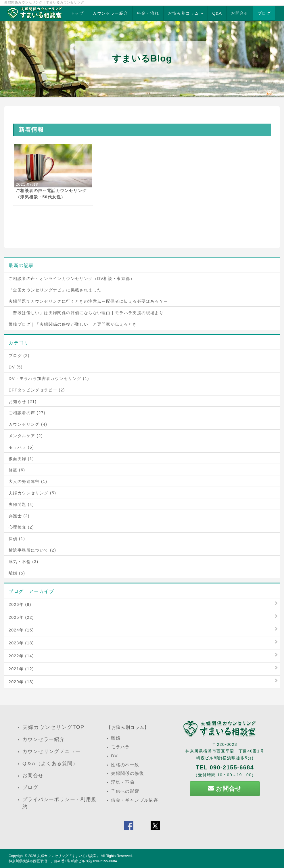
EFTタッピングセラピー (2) (37, 390)
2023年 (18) (21, 643)
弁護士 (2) (19, 516)
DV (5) (16, 367)
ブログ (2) (19, 356)
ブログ (264, 13)
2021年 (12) (21, 669)
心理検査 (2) (21, 527)
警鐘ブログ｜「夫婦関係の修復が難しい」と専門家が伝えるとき (73, 324)
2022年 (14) (21, 656)
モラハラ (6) (21, 447)
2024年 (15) (21, 630)
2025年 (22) (21, 617)
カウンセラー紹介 (110, 13)
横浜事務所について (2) (32, 550)
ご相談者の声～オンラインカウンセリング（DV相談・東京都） (72, 279)
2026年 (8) (20, 604)
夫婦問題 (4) (21, 504)
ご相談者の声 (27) (27, 413)
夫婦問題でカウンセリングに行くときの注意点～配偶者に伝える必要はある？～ (88, 301)
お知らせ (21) (23, 402)
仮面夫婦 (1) (21, 459)
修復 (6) (17, 470)
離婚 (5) (17, 573)
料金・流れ (148, 13)
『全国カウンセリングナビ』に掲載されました (55, 290)
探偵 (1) (17, 539)
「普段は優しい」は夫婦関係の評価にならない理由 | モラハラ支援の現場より (86, 313)
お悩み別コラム (186, 13)
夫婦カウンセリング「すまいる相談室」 (68, 856)
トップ (77, 13)
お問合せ (240, 13)
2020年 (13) (21, 682)
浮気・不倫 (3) (24, 562)
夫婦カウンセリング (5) (32, 493)
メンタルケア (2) (26, 436)
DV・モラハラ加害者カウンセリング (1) (49, 379)
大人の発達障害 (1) (28, 481)
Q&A (217, 13)
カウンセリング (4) (28, 424)
